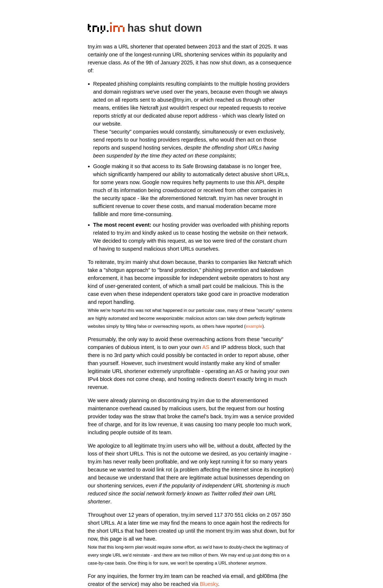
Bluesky (209, 584)
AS (206, 347)
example (254, 326)
